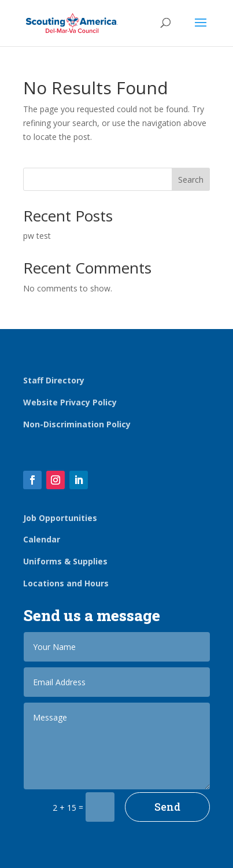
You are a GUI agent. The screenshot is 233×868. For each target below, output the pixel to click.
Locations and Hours (66, 583)
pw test (37, 236)
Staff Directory (54, 380)
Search (191, 180)
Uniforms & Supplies (65, 561)
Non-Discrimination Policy (77, 424)
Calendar (42, 539)
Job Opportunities (60, 518)
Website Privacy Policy (70, 402)
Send (167, 807)
